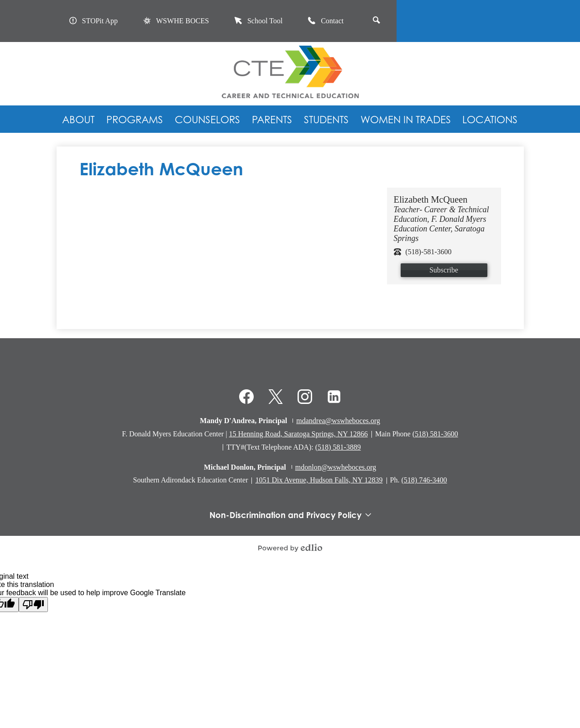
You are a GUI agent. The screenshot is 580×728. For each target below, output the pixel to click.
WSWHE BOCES (176, 21)
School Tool (259, 21)
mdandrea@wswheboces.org (338, 421)
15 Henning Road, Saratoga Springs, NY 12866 (298, 434)
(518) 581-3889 (338, 447)
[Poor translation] (33, 605)
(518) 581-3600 (435, 434)
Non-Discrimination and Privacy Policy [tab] (290, 515)
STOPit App (94, 21)
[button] (78, 119)
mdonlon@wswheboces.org (336, 467)
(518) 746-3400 (424, 480)
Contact (326, 21)
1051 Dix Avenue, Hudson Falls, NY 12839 (319, 480)
